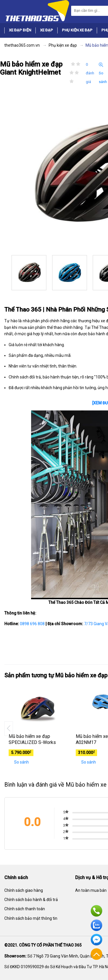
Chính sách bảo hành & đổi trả (31, 900)
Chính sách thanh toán (25, 909)
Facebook (96, 940)
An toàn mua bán (91, 890)
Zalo (96, 925)
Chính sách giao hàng (24, 890)
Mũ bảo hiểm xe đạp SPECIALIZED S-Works (32, 739)
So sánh (103, 73)
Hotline (96, 911)
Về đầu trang (96, 954)
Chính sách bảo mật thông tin (31, 918)
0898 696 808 (32, 624)
